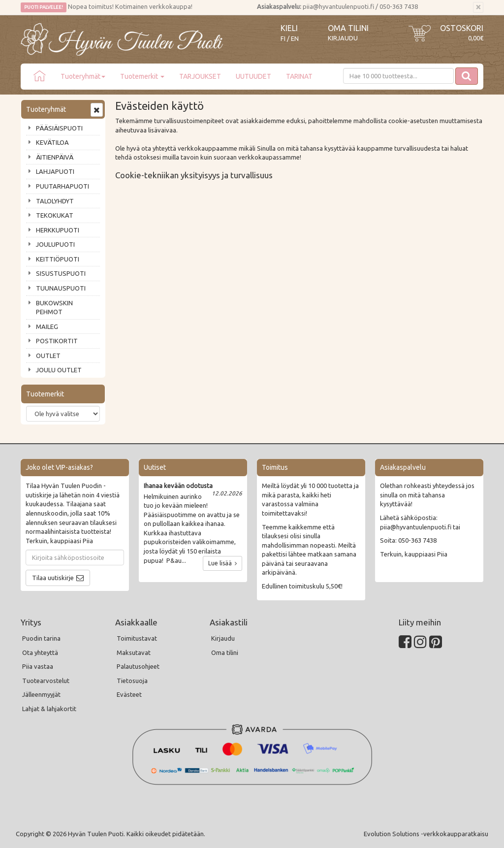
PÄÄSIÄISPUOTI (59, 128)
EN (295, 39)
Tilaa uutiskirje (53, 578)
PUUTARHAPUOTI (63, 186)
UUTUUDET (253, 76)
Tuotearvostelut (46, 681)
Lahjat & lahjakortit (49, 709)
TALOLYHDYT (55, 201)
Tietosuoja (132, 681)
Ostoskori (462, 28)
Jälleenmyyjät (41, 694)
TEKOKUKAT (55, 215)
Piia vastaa (38, 666)
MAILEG (47, 326)
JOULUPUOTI (55, 244)
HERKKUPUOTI (58, 230)
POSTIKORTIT (57, 341)
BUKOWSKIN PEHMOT (54, 308)
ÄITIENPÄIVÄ (55, 157)
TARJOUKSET (200, 76)
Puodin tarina (41, 638)
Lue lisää (222, 563)
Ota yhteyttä (40, 652)
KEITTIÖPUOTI (58, 259)
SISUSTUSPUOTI (61, 273)
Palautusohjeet (138, 666)
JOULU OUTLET (59, 370)
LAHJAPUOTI (55, 171)
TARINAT (299, 76)
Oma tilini (348, 28)
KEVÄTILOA (52, 142)
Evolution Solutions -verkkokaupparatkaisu (426, 834)
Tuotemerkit (142, 76)
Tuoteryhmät (83, 76)
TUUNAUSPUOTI (61, 288)
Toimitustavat (137, 638)
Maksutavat (134, 652)
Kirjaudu (343, 38)
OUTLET (48, 356)
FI (283, 39)
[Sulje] (478, 7)
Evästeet (129, 694)
